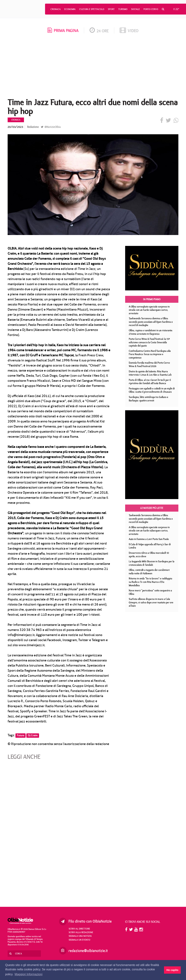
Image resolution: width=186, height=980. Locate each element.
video (129, 31)
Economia (70, 9)
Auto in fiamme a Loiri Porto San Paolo (149, 539)
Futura (21, 735)
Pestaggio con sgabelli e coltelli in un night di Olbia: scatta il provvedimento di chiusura (152, 390)
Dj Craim (33, 735)
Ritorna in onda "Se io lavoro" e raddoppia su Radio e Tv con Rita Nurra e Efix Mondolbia (150, 582)
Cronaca (56, 9)
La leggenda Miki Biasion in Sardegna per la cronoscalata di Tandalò (152, 563)
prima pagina (63, 30)
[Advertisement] (93, 67)
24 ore (99, 31)
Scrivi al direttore (79, 929)
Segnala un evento (79, 940)
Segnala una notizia (80, 936)
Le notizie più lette (152, 508)
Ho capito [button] (172, 970)
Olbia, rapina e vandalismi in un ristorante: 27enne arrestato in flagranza (151, 332)
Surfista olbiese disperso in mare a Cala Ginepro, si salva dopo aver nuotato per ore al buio (151, 602)
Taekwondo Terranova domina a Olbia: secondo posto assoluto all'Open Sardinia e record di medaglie (151, 322)
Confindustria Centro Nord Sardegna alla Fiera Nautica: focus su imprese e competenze (150, 354)
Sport (111, 9)
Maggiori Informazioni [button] (29, 974)
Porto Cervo (151, 9)
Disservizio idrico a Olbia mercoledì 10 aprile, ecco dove (149, 555)
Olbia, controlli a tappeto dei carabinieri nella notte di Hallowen (149, 572)
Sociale (136, 9)
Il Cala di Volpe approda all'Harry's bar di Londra (150, 546)
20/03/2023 (15, 127)
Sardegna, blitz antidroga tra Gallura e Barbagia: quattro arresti (148, 399)
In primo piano (152, 299)
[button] (163, 9)
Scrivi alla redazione (81, 932)
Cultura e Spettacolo (92, 9)
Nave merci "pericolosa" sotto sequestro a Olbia (150, 592)
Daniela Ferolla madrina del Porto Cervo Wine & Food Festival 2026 (149, 364)
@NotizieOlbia (51, 127)
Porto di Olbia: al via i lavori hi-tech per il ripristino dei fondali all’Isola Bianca (150, 382)
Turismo (123, 9)
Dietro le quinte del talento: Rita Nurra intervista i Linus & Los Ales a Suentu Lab (150, 373)
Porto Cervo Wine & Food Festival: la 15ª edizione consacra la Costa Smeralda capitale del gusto (149, 342)
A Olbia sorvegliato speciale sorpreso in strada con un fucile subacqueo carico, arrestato (149, 310)
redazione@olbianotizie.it (88, 951)
